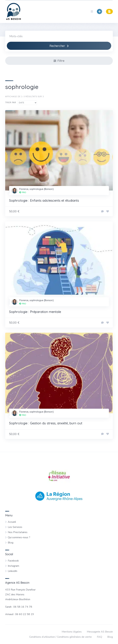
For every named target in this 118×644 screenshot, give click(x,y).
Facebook (13, 561)
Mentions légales (72, 632)
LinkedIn (12, 571)
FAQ (99, 637)
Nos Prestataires (18, 532)
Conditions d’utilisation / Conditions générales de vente (60, 637)
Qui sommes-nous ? (19, 537)
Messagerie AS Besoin (100, 632)
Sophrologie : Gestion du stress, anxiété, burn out (46, 423)
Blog (11, 543)
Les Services (15, 527)
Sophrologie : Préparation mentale (35, 312)
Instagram (13, 566)
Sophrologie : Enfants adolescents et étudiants (44, 200)
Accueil (12, 522)
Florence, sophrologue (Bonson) (37, 189)
